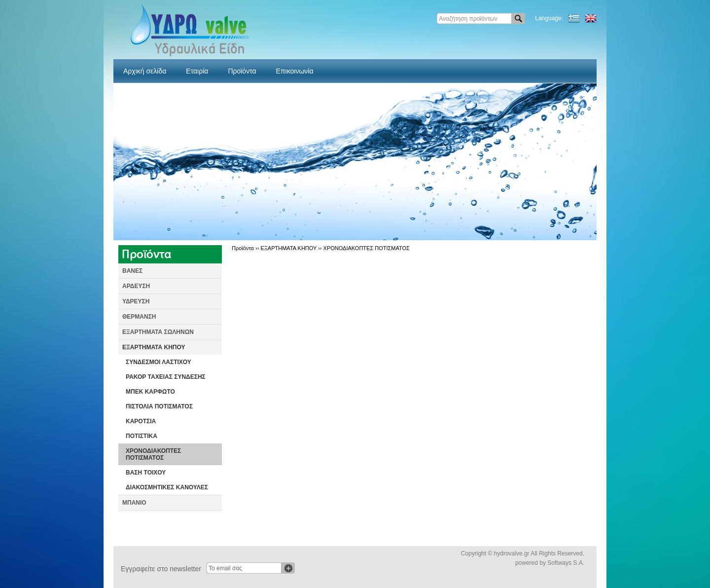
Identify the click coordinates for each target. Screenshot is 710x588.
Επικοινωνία (295, 71)
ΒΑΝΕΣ (132, 271)
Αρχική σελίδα (145, 71)
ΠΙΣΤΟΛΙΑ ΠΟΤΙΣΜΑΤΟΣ (159, 406)
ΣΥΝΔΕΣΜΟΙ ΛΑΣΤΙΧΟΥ (159, 362)
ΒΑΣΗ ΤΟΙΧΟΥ (146, 473)
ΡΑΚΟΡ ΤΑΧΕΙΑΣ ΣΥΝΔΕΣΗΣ (166, 377)
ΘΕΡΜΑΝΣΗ (139, 317)
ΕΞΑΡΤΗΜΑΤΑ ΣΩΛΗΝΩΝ (158, 332)
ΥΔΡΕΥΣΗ (136, 301)
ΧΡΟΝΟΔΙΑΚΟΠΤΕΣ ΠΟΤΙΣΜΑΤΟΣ (153, 454)
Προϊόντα (242, 71)
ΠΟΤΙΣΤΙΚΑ (142, 436)
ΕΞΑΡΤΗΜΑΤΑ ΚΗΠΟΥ (154, 347)
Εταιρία (197, 71)
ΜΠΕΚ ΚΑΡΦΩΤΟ (150, 392)
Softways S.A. (566, 563)
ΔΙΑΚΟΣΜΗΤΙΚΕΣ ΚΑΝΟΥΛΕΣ (167, 487)
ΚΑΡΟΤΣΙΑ (141, 421)
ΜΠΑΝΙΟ (134, 503)
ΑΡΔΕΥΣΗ (136, 286)
